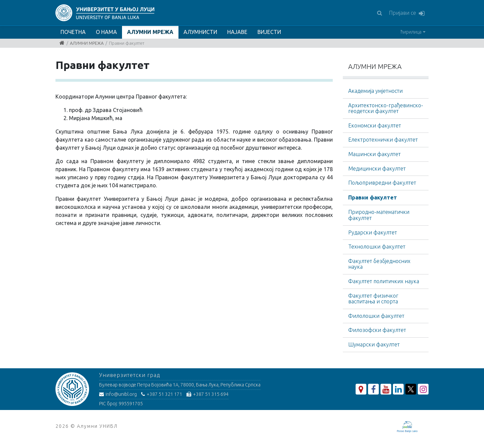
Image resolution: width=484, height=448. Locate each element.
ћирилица (411, 32)
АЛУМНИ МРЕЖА (150, 32)
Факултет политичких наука (384, 281)
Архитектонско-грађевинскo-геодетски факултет (386, 108)
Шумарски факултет (374, 344)
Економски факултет (375, 125)
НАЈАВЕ (237, 32)
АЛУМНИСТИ (200, 32)
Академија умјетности (375, 91)
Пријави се (407, 13)
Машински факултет (374, 154)
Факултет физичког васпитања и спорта (373, 299)
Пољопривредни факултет (382, 183)
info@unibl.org (118, 394)
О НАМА (106, 32)
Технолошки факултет (377, 247)
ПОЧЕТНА (73, 32)
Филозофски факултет (377, 330)
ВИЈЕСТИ (269, 32)
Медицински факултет (377, 169)
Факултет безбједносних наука (379, 264)
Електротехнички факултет (383, 140)
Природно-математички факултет (379, 215)
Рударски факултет (373, 232)
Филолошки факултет (376, 316)
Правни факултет (373, 197)
